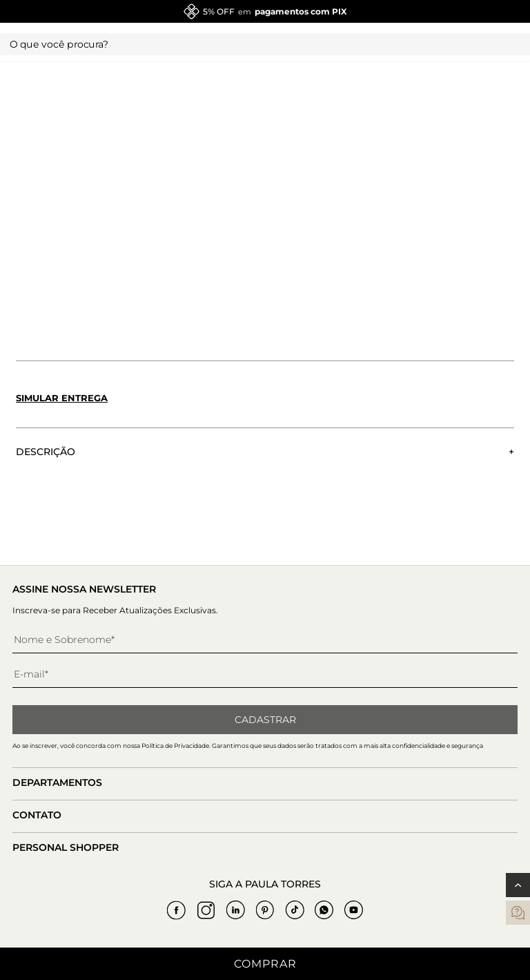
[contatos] (518, 913)
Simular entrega (62, 398)
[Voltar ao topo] (518, 885)
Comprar (265, 964)
